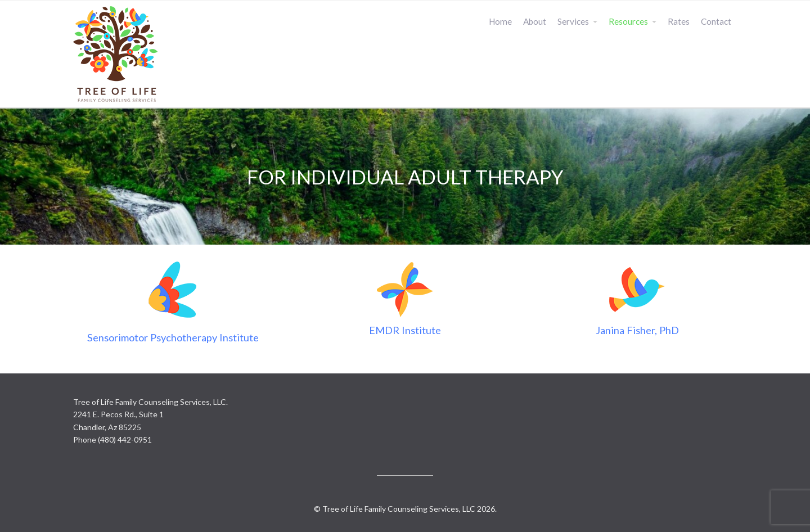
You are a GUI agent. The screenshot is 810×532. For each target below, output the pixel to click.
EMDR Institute (405, 330)
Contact (716, 21)
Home (500, 21)
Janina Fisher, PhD (637, 330)
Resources (628, 21)
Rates (679, 21)
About (535, 21)
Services (573, 21)
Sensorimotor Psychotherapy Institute (173, 337)
